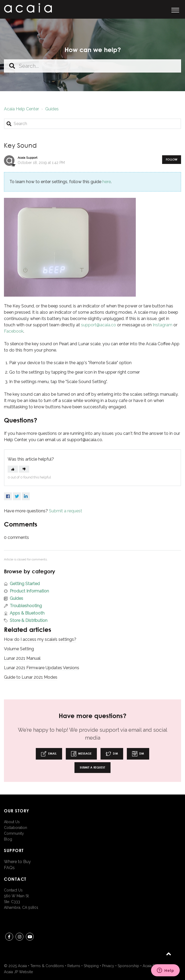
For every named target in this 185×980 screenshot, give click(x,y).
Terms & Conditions (47, 966)
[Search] (92, 124)
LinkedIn (26, 496)
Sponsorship (128, 966)
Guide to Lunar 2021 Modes (31, 677)
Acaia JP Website (18, 972)
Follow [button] (172, 159)
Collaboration (16, 828)
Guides (52, 109)
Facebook (14, 331)
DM (112, 754)
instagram (19, 938)
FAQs (9, 868)
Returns (74, 966)
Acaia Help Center (21, 109)
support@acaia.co (99, 325)
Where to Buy (17, 862)
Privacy (108, 966)
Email (49, 754)
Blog (8, 839)
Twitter (17, 496)
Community (14, 833)
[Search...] (92, 66)
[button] (175, 9)
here (107, 182)
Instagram (162, 325)
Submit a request (66, 511)
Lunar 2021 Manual (22, 658)
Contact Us (13, 890)
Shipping (91, 966)
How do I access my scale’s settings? (40, 639)
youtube (30, 938)
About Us (12, 822)
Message (81, 754)
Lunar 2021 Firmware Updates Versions (42, 668)
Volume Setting (19, 649)
